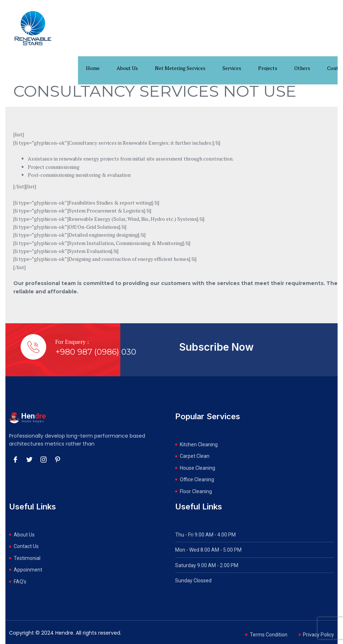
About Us (127, 68)
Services (232, 68)
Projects (268, 68)
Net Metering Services (180, 68)
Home (93, 68)
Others (302, 68)
